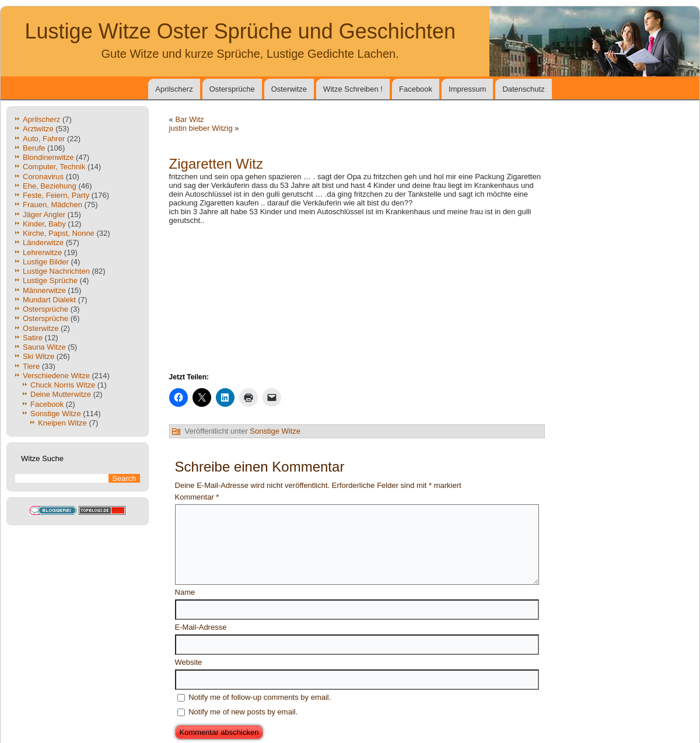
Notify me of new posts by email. (243, 712)
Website (189, 662)
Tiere (31, 366)
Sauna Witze (44, 347)
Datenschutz (523, 89)
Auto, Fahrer (44, 139)
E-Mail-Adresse (201, 627)
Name (185, 592)
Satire (33, 338)
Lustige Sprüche (50, 280)
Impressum (467, 89)
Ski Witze (38, 356)
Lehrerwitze (42, 252)
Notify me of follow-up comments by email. (260, 697)
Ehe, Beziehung (50, 186)
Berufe (34, 148)
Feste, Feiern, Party (56, 195)
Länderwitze (43, 243)
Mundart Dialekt (49, 300)
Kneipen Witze (62, 423)
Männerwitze (44, 290)
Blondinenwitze (48, 157)
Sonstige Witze (56, 414)
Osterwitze (289, 89)
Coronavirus (43, 177)
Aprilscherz (174, 89)
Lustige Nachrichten (56, 271)
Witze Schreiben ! (353, 89)
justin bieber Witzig (201, 128)
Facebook (416, 89)
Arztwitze (38, 129)
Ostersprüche (232, 89)
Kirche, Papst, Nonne (59, 233)
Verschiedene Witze (56, 376)
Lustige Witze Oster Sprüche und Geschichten (240, 31)
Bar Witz (189, 119)
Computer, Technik (54, 167)
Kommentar (197, 497)
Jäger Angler (44, 214)
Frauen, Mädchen (52, 205)
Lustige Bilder (46, 262)
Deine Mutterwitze (61, 394)
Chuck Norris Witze (63, 385)
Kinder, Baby (44, 224)
